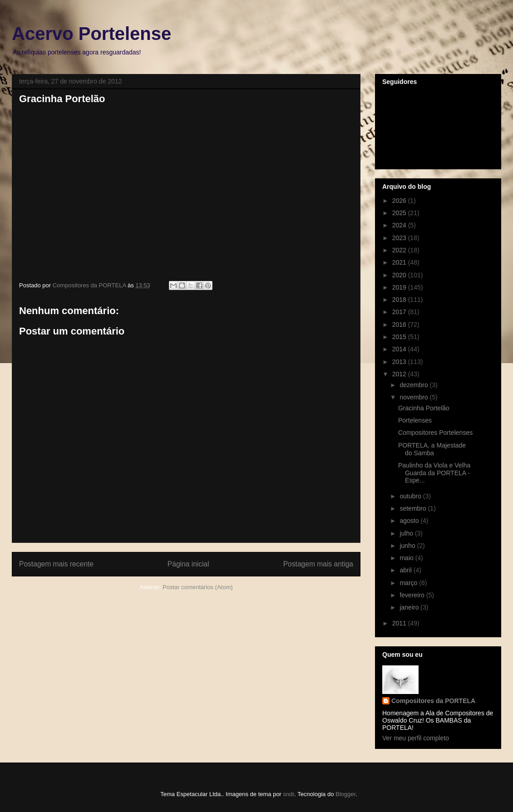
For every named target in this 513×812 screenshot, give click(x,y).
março (409, 583)
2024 (400, 225)
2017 (400, 312)
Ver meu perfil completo (416, 738)
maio (407, 558)
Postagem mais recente (56, 564)
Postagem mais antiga (318, 564)
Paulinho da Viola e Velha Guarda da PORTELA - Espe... (434, 473)
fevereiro (413, 595)
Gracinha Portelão (424, 408)
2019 (400, 287)
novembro (414, 397)
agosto (410, 521)
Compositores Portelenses (435, 433)
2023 (400, 238)
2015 (400, 337)
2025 (400, 213)
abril (406, 570)
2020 (400, 275)
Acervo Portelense (91, 34)
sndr (289, 794)
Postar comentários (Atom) (198, 587)
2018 (400, 300)
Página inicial (188, 564)
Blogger (345, 794)
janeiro (410, 607)
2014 (400, 349)
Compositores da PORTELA (433, 701)
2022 (400, 250)
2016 (400, 325)
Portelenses (415, 420)
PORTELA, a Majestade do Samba (432, 449)
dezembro (414, 385)
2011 (400, 623)
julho (407, 533)
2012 (400, 374)
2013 (400, 362)
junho (408, 546)
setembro (414, 508)
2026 (400, 201)
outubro (411, 496)
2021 (400, 262)
